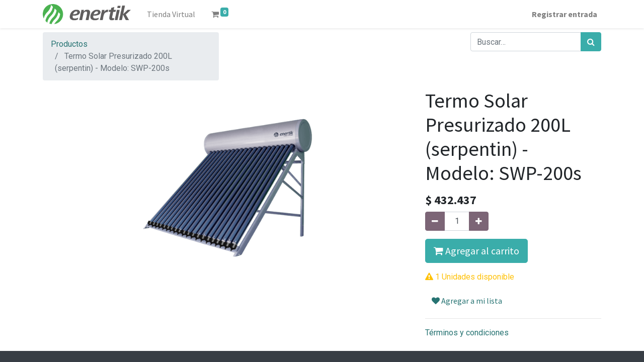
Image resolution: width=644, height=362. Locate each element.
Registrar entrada (565, 14)
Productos (69, 44)
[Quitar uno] (435, 221)
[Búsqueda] (591, 42)
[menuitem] (171, 14)
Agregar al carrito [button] (476, 251)
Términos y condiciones (467, 333)
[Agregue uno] (479, 221)
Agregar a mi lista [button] (467, 301)
